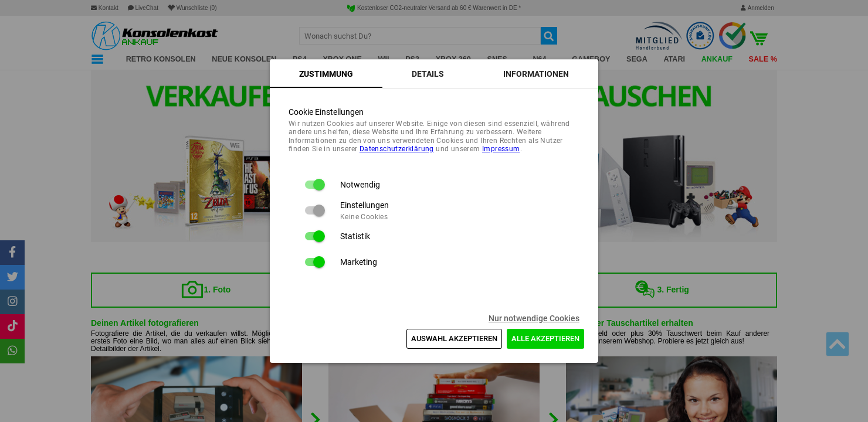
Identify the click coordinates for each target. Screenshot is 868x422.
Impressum (501, 149)
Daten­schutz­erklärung (397, 149)
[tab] (326, 74)
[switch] (314, 185)
